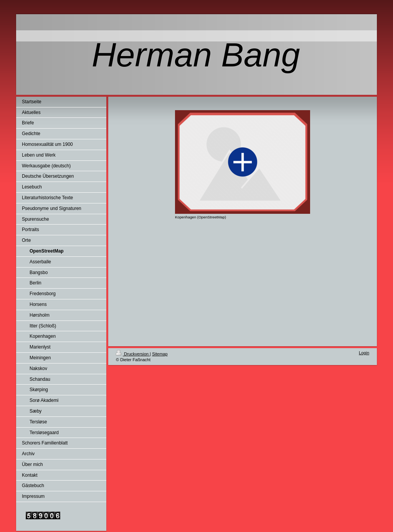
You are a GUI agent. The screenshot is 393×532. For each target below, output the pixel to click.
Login (364, 353)
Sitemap (160, 354)
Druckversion (133, 354)
